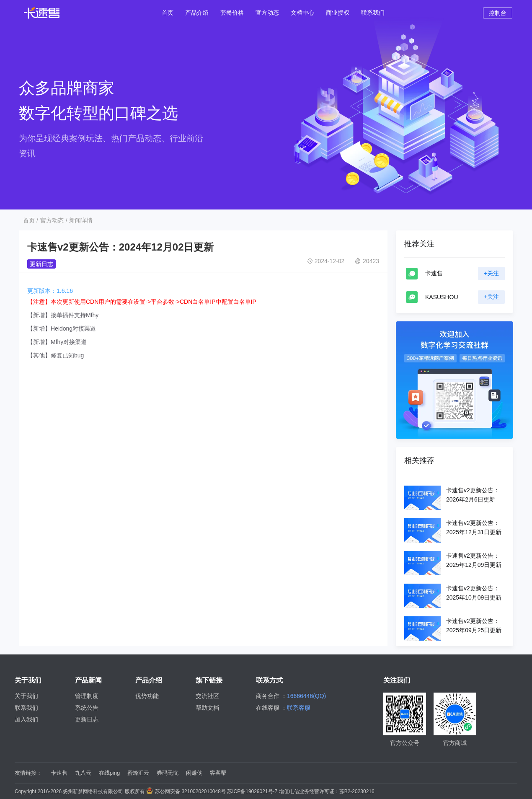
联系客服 (299, 708)
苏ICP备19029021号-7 (252, 791)
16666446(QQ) (306, 696)
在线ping (110, 773)
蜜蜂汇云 (138, 773)
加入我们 (26, 719)
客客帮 (218, 773)
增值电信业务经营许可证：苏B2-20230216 (327, 791)
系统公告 (87, 708)
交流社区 (207, 696)
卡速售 (59, 773)
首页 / (31, 220)
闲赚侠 (194, 773)
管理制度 (87, 696)
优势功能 (147, 696)
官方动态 (52, 220)
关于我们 (26, 696)
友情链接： (28, 773)
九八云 (83, 773)
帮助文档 (207, 708)
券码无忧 (168, 773)
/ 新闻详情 (79, 220)
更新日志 (41, 264)
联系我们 (26, 708)
